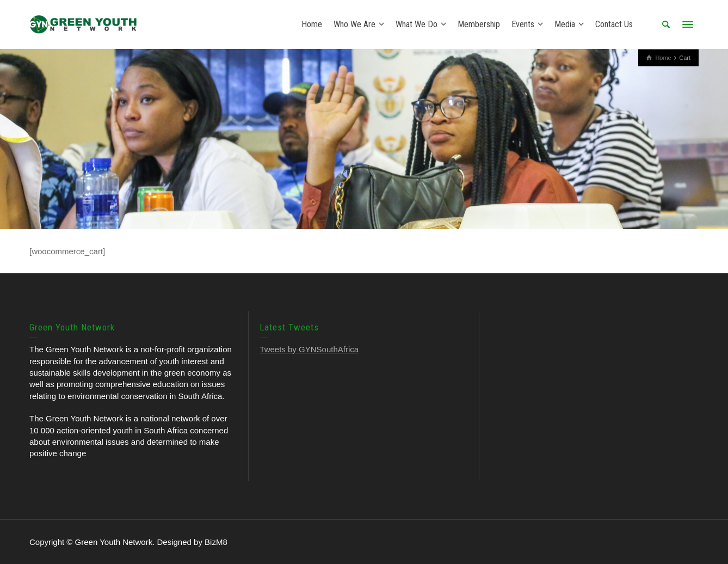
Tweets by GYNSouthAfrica (309, 349)
